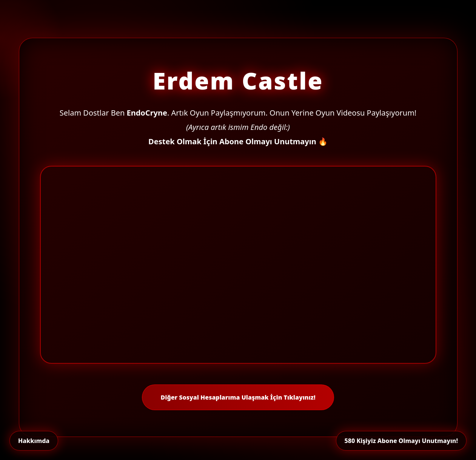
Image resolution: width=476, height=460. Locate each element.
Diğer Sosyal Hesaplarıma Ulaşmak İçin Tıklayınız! (238, 397)
